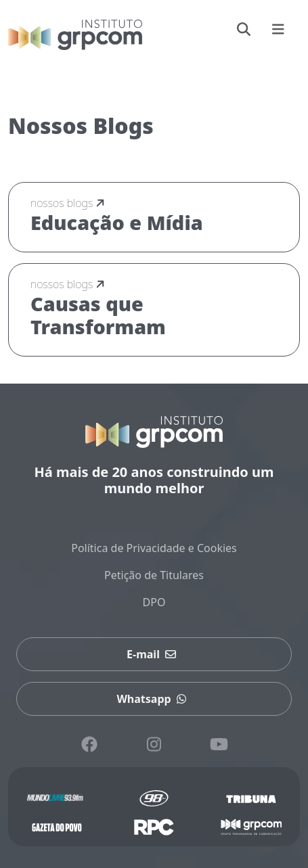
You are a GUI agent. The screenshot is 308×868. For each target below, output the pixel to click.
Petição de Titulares (154, 575)
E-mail (154, 654)
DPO (154, 602)
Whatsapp (154, 699)
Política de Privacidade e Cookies (154, 548)
